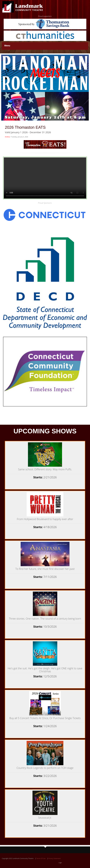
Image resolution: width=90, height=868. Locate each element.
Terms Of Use (41, 858)
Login (60, 863)
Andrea (7, 137)
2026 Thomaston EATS (25, 127)
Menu (7, 46)
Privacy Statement (55, 858)
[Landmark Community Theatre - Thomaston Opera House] (23, 7)
